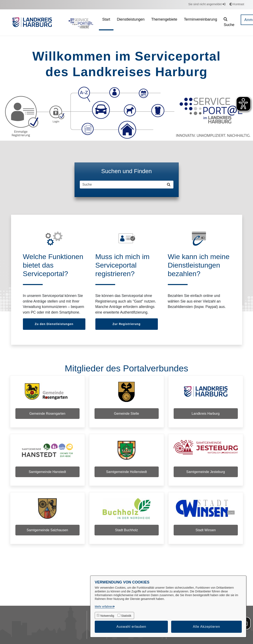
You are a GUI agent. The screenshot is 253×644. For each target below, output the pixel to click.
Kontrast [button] (237, 4)
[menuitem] (106, 23)
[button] (229, 23)
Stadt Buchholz (127, 530)
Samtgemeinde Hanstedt (47, 472)
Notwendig (107, 616)
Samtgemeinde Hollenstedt (127, 472)
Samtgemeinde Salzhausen (47, 530)
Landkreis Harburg (206, 414)
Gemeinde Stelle (126, 414)
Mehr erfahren (104, 607)
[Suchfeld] (123, 185)
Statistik (126, 616)
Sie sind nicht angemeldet (207, 4)
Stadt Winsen (206, 530)
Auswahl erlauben (131, 627)
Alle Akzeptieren (206, 627)
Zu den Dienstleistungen (54, 324)
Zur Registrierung (126, 324)
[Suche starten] (169, 185)
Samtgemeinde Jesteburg (206, 472)
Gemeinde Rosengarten (47, 414)
